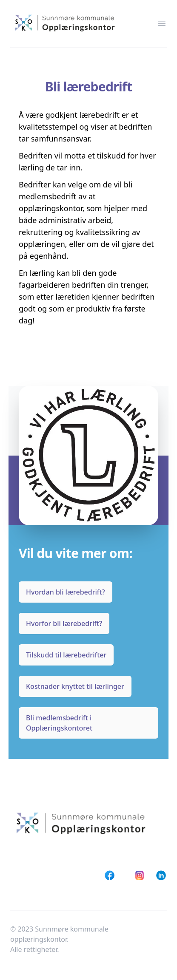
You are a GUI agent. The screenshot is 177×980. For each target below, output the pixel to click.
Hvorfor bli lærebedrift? (64, 623)
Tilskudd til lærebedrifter (66, 655)
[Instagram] (140, 875)
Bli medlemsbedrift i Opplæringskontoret (59, 723)
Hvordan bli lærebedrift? (66, 592)
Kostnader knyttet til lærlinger (75, 686)
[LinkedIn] (161, 875)
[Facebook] (110, 875)
